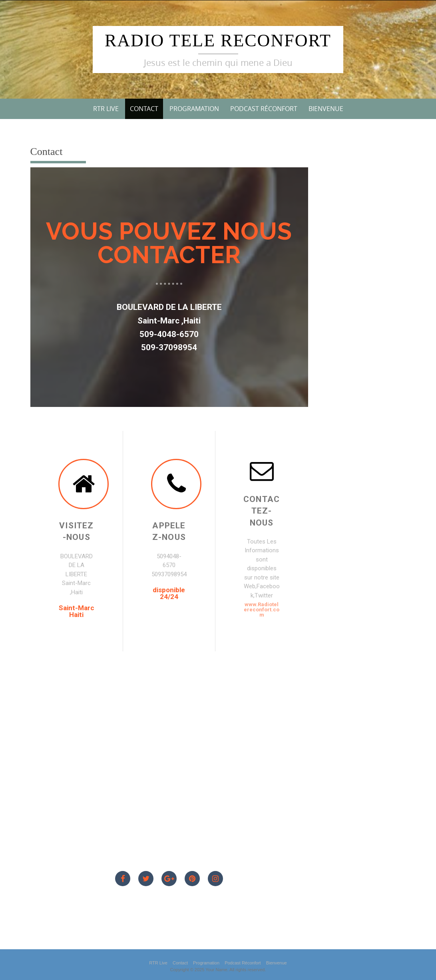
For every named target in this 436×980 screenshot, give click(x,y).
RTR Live (106, 109)
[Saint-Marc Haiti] (169, 755)
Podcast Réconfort (264, 109)
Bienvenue (326, 109)
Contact (144, 109)
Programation (194, 109)
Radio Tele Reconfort (218, 41)
